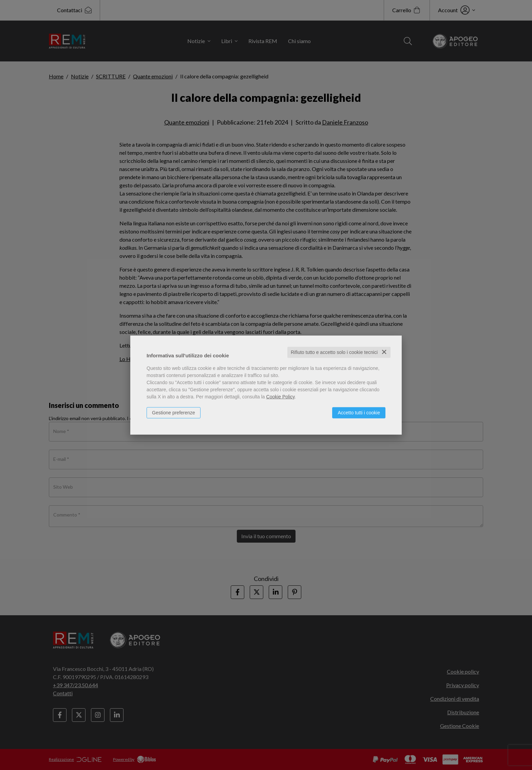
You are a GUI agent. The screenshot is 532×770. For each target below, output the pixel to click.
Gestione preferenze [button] (174, 413)
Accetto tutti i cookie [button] (359, 413)
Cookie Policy (281, 397)
